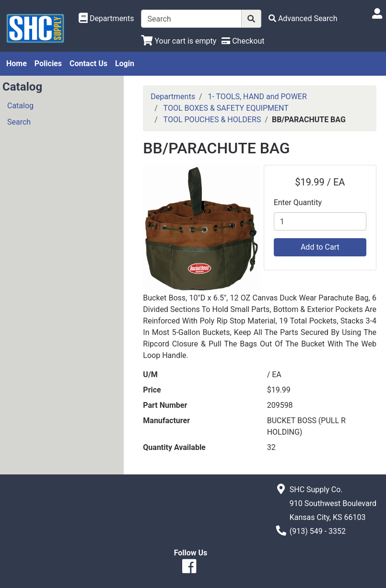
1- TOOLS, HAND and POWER (257, 97)
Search (19, 122)
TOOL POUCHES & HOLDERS (212, 120)
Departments (173, 97)
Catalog (20, 106)
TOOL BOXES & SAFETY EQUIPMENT (226, 108)
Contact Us (88, 63)
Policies (48, 63)
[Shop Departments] (106, 19)
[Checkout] (243, 41)
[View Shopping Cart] (179, 41)
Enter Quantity (298, 202)
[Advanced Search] (303, 18)
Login (125, 63)
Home (17, 63)
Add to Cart (320, 247)
